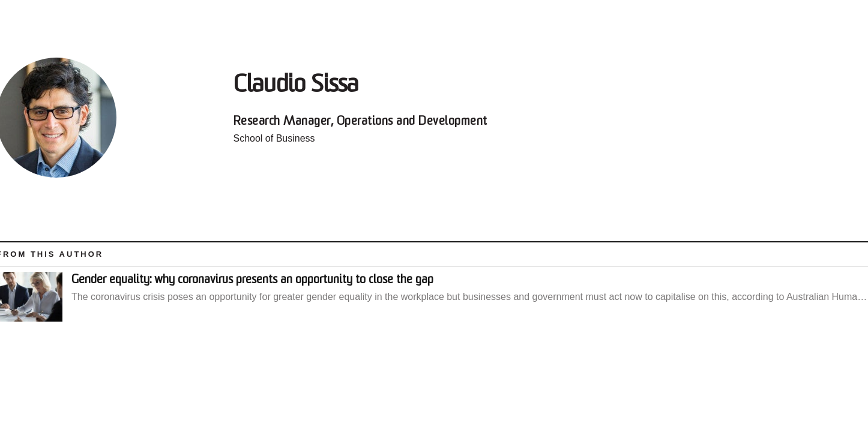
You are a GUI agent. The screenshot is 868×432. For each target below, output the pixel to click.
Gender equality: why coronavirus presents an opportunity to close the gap (252, 280)
